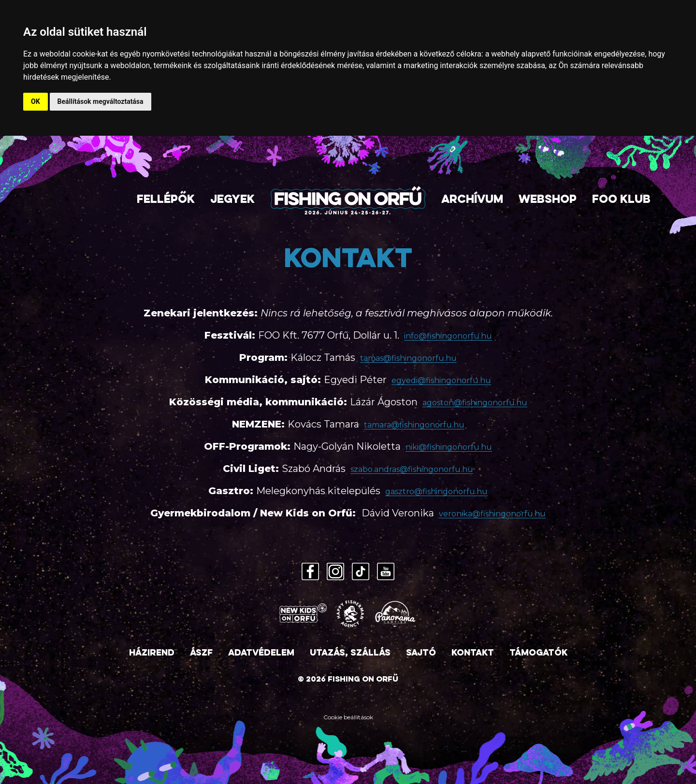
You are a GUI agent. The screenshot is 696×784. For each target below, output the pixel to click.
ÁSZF (201, 653)
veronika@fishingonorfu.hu (492, 514)
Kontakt (473, 653)
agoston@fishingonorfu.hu (475, 403)
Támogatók (538, 653)
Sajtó (421, 653)
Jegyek (232, 200)
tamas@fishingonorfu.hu (408, 358)
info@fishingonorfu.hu (448, 336)
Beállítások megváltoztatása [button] (101, 101)
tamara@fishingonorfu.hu (414, 425)
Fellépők (166, 200)
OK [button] (36, 101)
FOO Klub (621, 200)
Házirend (152, 653)
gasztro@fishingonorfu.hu (436, 492)
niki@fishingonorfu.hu (449, 447)
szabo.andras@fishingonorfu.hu (412, 469)
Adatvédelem (261, 653)
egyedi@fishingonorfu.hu (441, 380)
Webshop (548, 200)
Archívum (472, 200)
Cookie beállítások (348, 717)
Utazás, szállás (350, 653)
